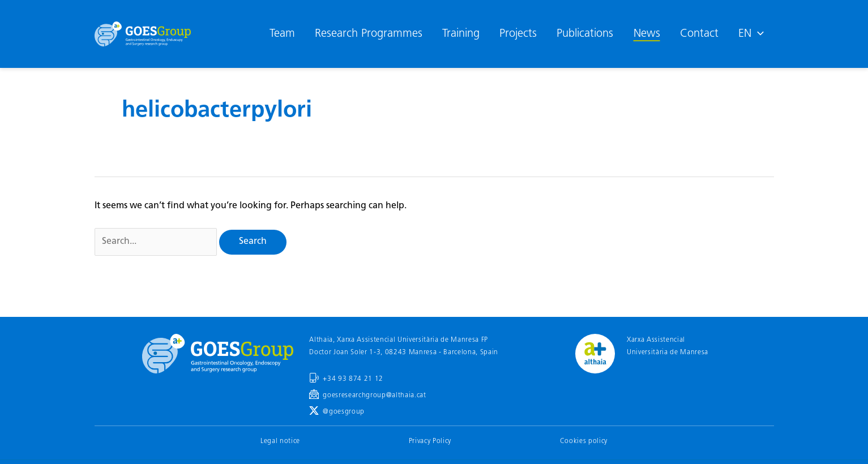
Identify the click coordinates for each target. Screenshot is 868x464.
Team (282, 34)
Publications (585, 34)
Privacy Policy (430, 441)
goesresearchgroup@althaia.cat (374, 396)
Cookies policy (584, 441)
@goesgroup (344, 412)
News (647, 34)
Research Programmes (369, 34)
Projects (518, 34)
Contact (699, 34)
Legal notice (280, 441)
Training (461, 34)
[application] (758, 34)
